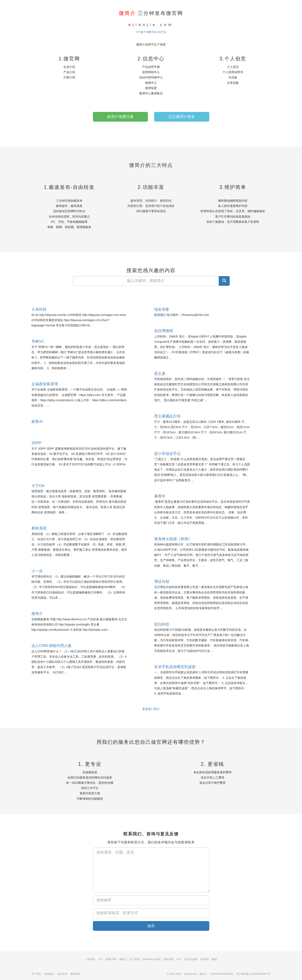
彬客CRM (111, 959)
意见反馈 (62, 974)
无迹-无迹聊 (190, 959)
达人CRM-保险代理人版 (51, 646)
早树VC (38, 341)
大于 (100, 959)
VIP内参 (205, 959)
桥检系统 (39, 528)
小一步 (37, 571)
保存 (151, 926)
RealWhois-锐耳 (152, 959)
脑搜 (214, 959)
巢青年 (160, 496)
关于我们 (36, 974)
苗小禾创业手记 (167, 454)
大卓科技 (39, 309)
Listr (179, 959)
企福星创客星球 (45, 384)
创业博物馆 (164, 331)
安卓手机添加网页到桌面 (175, 667)
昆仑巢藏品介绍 (167, 416)
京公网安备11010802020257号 (253, 974)
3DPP (36, 443)
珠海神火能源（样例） (173, 539)
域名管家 (162, 309)
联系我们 (49, 974)
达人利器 (135, 959)
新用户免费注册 (120, 117)
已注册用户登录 (182, 117)
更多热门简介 (151, 709)
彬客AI (37, 422)
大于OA (38, 486)
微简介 (37, 614)
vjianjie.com (190, 974)
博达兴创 (162, 582)
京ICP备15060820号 (222, 974)
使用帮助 (75, 974)
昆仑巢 (160, 374)
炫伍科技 (162, 624)
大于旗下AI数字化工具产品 (151, 32)
